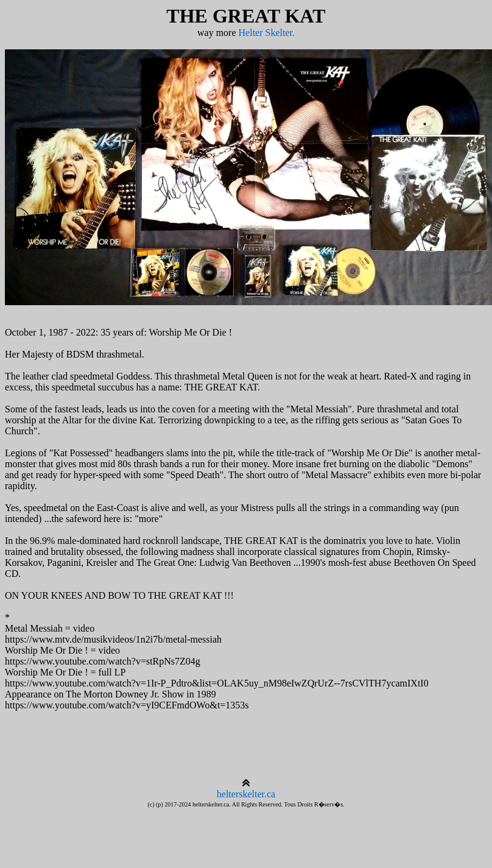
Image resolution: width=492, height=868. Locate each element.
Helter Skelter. (267, 33)
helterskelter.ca (246, 794)
